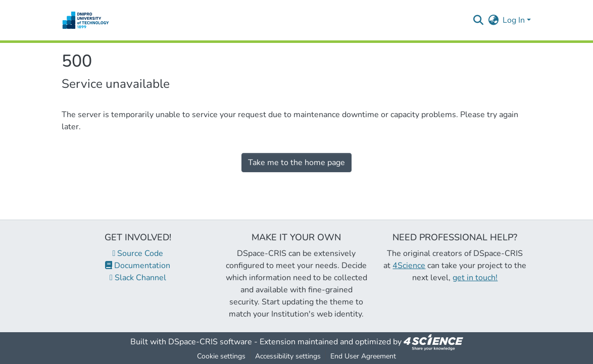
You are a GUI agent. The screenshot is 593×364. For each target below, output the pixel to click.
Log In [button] (515, 20)
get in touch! (475, 278)
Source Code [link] (138, 253)
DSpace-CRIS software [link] (210, 342)
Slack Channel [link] (138, 278)
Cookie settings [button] (221, 356)
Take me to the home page (296, 163)
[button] (86, 20)
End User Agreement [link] (363, 356)
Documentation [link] (138, 266)
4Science (409, 266)
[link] (433, 342)
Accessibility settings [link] (288, 356)
